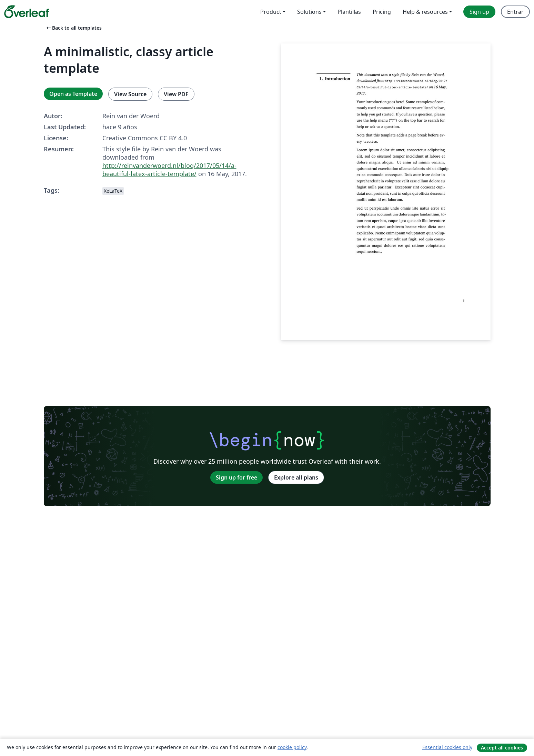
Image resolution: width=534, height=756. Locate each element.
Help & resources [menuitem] (425, 12)
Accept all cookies (502, 748)
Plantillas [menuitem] (349, 12)
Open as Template (73, 94)
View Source (130, 94)
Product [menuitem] (271, 12)
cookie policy (292, 747)
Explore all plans (296, 477)
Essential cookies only (447, 747)
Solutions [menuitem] (309, 12)
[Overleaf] (27, 12)
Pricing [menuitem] (382, 12)
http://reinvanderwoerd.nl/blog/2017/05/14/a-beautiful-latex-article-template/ (169, 170)
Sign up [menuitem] (479, 12)
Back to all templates (73, 28)
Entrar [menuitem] (515, 12)
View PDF (176, 94)
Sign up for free (236, 477)
